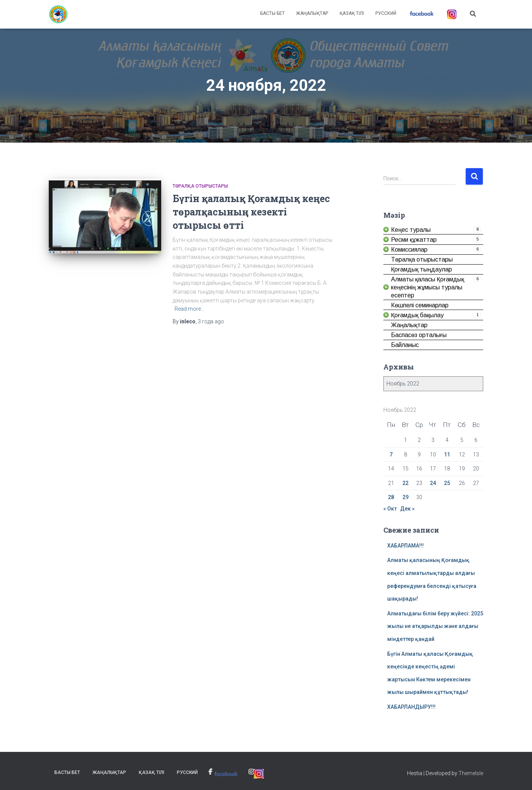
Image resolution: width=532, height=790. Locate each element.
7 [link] (391, 454)
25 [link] (447, 483)
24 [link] (433, 483)
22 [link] (405, 483)
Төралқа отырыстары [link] (200, 186)
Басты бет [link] (272, 13)
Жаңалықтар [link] (312, 13)
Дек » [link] (407, 509)
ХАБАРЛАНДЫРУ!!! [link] (411, 707)
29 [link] (405, 497)
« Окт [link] (390, 509)
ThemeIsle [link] (471, 773)
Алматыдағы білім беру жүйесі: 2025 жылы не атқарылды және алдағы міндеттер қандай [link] (435, 626)
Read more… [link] (189, 309)
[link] (58, 14)
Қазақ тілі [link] (352, 13)
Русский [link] (386, 13)
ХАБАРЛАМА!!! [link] (405, 546)
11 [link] (447, 454)
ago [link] (211, 321)
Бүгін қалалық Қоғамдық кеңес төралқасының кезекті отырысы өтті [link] (251, 212)
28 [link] (391, 497)
